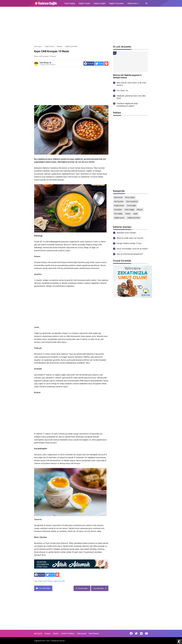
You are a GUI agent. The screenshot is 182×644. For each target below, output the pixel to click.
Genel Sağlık (131, 206)
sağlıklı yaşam (119, 218)
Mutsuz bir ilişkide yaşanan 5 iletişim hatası (127, 76)
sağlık (135, 214)
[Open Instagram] (141, 633)
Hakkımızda (82, 634)
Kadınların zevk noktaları (126, 233)
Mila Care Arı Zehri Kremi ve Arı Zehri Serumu (132, 84)
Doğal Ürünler (42, 581)
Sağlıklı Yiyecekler (116, 3)
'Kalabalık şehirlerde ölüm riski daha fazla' (131, 97)
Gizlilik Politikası (68, 634)
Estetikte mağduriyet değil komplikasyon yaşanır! (127, 105)
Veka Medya (45, 63)
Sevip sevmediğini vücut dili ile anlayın (132, 249)
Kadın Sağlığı (70, 3)
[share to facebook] (89, 64)
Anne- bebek (130, 197)
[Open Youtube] (146, 633)
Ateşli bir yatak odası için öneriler (130, 238)
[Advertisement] (91, 26)
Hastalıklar (118, 210)
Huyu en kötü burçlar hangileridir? (130, 254)
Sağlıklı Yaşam (84, 3)
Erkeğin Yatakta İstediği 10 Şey (129, 243)
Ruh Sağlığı (118, 214)
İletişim (48, 634)
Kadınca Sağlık (100, 3)
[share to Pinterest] (106, 64)
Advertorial (118, 197)
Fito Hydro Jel (122, 91)
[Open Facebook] (131, 633)
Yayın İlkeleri (94, 634)
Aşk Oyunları (119, 202)
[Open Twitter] (136, 633)
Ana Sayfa (38, 634)
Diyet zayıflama (132, 202)
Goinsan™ (62, 641)
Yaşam (128, 214)
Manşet (50, 581)
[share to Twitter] (99, 64)
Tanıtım (56, 634)
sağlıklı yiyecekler (59, 581)
